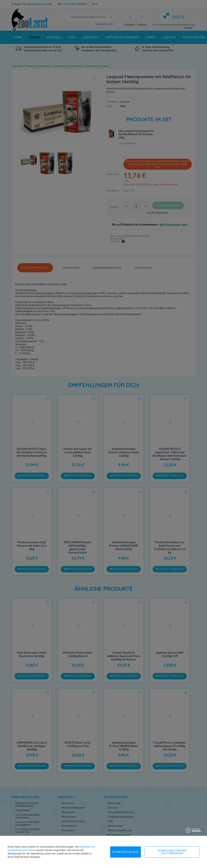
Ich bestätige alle (184, 852)
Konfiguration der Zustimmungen (138, 852)
